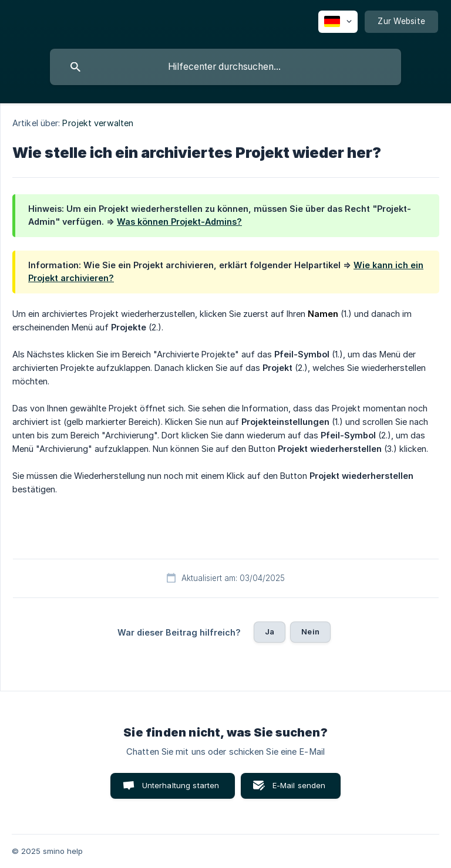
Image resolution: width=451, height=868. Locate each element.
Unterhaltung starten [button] (181, 785)
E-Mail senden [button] (299, 785)
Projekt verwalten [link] (98, 123)
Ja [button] (270, 631)
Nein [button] (310, 631)
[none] (338, 22)
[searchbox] (225, 67)
